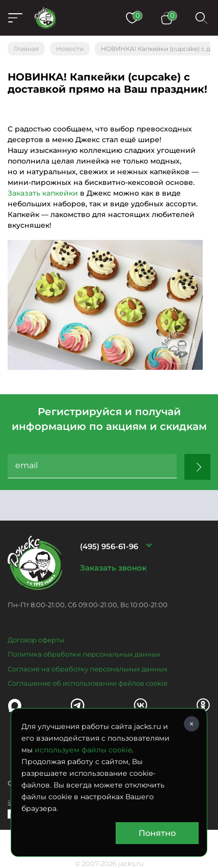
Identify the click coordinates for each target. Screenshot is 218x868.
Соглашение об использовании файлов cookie (88, 683)
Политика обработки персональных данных (84, 654)
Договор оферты (36, 640)
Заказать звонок (113, 568)
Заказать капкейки (43, 193)
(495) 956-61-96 (109, 546)
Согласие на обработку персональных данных (88, 669)
